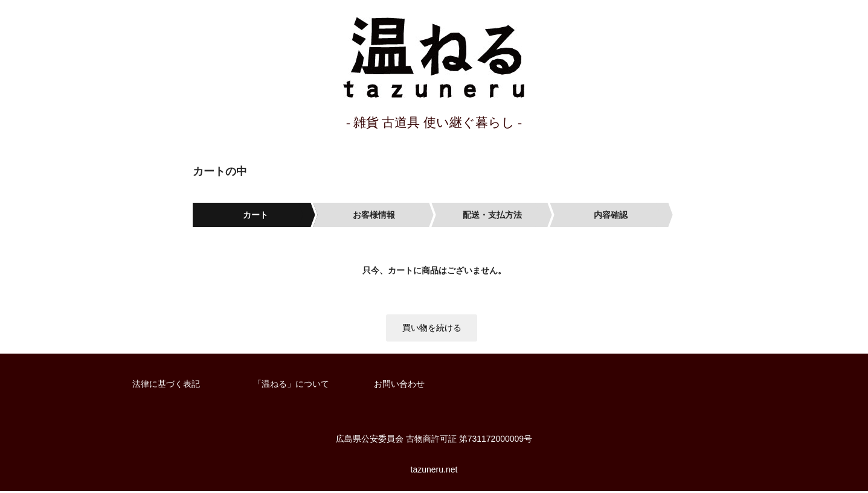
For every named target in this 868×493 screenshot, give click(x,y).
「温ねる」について (291, 386)
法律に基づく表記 (166, 386)
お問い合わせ (399, 386)
